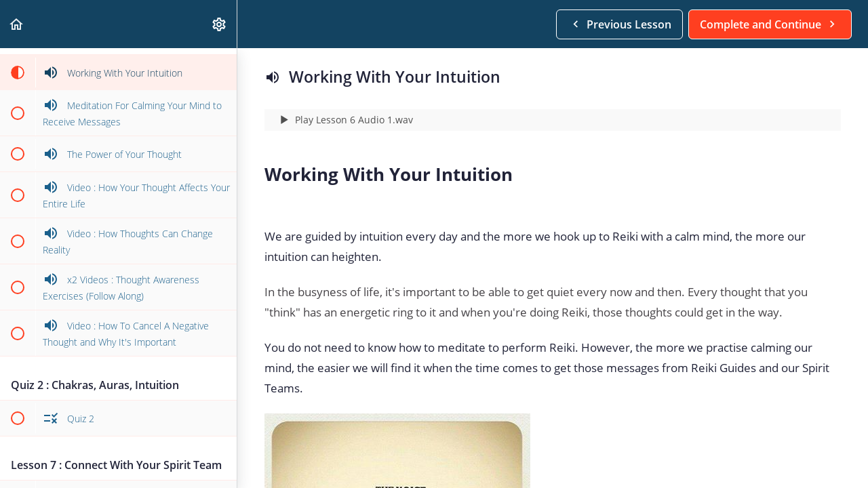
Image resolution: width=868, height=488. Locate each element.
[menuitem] (220, 24)
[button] (17, 24)
